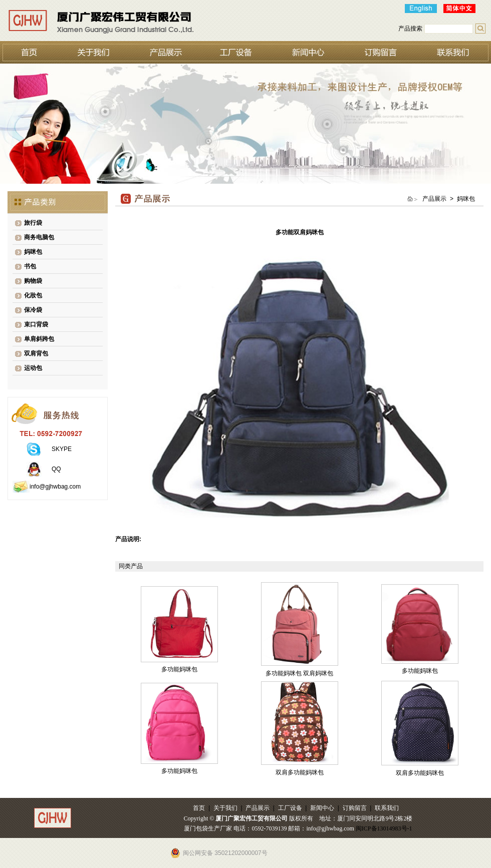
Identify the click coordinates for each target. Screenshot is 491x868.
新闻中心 (322, 808)
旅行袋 (33, 223)
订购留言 (355, 808)
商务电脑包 (39, 237)
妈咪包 (33, 252)
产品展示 (258, 808)
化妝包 (33, 295)
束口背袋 (36, 324)
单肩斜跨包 (39, 339)
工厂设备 (290, 808)
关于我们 (225, 808)
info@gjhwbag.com (55, 487)
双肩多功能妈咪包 (300, 772)
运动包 (33, 368)
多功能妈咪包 (179, 669)
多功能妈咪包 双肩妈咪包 (299, 673)
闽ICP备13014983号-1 (384, 828)
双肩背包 (36, 353)
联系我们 (387, 808)
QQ (56, 469)
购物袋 (33, 281)
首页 (199, 808)
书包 (30, 266)
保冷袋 (33, 310)
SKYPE (62, 449)
